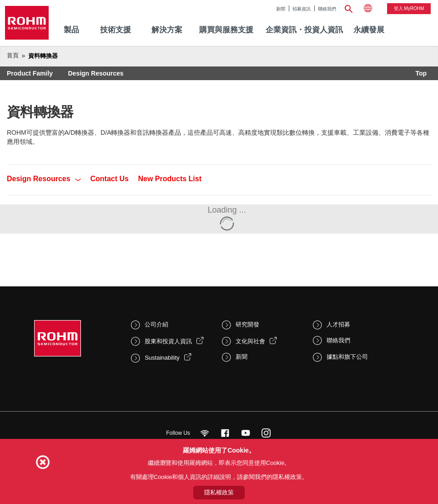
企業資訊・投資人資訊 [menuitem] (304, 30)
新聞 (281, 9)
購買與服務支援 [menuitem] (226, 30)
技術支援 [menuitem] (116, 30)
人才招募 (338, 324)
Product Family (30, 73)
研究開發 (247, 324)
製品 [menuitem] (71, 30)
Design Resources (96, 73)
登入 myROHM (409, 8)
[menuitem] (369, 30)
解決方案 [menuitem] (167, 30)
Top (421, 73)
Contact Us (110, 179)
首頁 (13, 55)
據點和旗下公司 (347, 357)
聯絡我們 (327, 9)
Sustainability (162, 358)
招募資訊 (302, 9)
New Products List (170, 179)
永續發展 (369, 30)
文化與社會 (250, 341)
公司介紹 (156, 324)
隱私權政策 (219, 492)
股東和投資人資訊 (168, 341)
